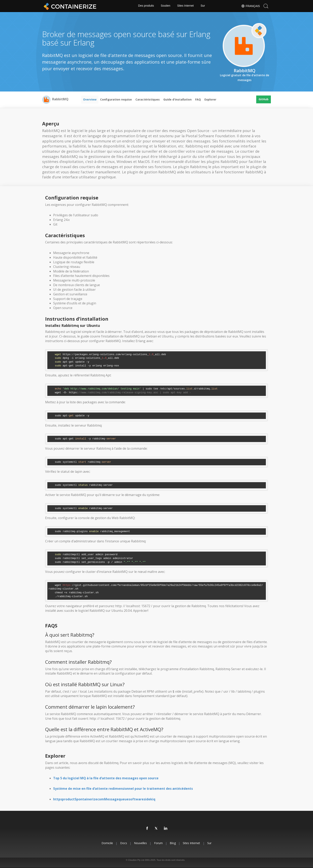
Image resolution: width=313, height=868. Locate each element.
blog (174, 843)
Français (251, 6)
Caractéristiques (148, 99)
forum (158, 843)
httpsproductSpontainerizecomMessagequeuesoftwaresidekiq (104, 799)
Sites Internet (185, 6)
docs (122, 843)
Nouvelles (140, 843)
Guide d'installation (177, 99)
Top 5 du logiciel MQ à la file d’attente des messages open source (106, 778)
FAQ (198, 99)
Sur (203, 6)
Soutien (165, 6)
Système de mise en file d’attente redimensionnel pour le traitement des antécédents (123, 789)
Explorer (210, 99)
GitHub (264, 99)
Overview (90, 99)
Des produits (146, 6)
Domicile (105, 843)
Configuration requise (116, 99)
